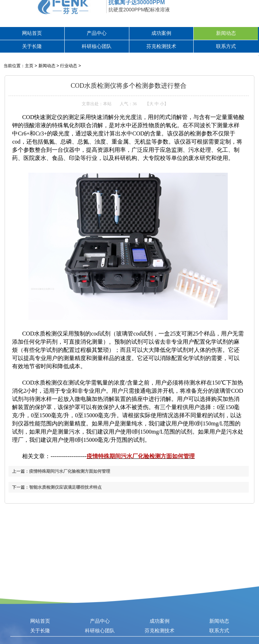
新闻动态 (226, 33)
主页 (29, 66)
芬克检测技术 (161, 46)
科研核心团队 (97, 46)
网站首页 (32, 33)
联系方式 (226, 46)
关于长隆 (32, 46)
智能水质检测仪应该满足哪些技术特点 (65, 487)
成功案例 (161, 33)
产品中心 (97, 33)
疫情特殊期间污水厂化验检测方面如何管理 (141, 456)
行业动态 (69, 66)
